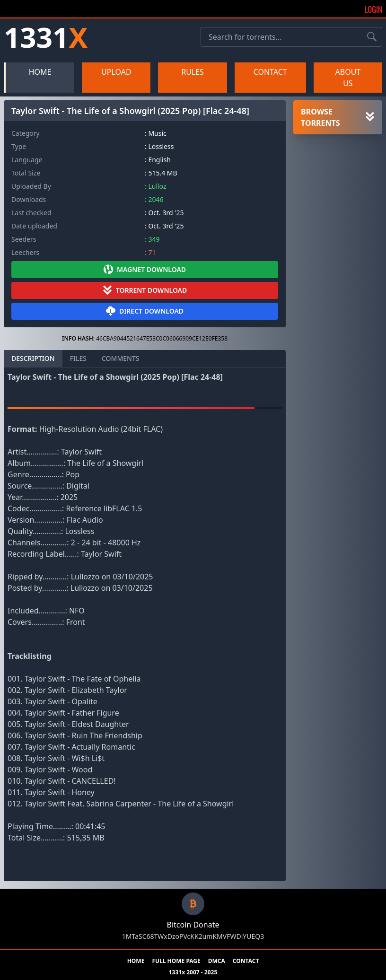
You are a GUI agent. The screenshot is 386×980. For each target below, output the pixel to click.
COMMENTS (121, 358)
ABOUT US (348, 78)
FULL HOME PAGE (176, 961)
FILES (78, 358)
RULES (193, 72)
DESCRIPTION (33, 358)
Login (373, 9)
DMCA (217, 961)
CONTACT (270, 72)
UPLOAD (116, 72)
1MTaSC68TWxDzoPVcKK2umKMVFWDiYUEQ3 (193, 936)
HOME (40, 72)
